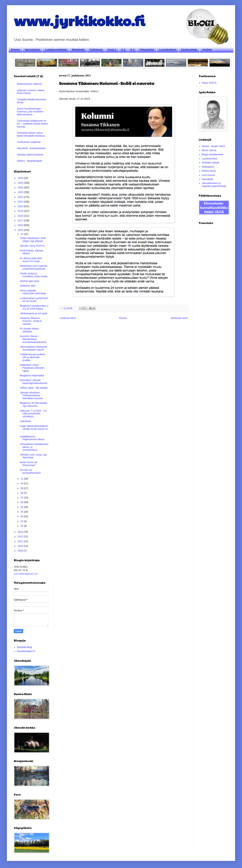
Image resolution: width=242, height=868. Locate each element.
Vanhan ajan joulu (30, 281)
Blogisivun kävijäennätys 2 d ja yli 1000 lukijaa (34, 307)
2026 (21, 178)
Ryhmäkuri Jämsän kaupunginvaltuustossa (33, 382)
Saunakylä (207, 179)
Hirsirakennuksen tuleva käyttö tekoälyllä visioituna (31, 134)
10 (22, 483)
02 (22, 521)
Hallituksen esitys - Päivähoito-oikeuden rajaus (32, 368)
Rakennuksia (209, 171)
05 (22, 507)
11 (22, 479)
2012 (21, 536)
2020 (21, 206)
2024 (21, 187)
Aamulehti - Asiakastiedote (31, 148)
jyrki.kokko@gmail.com (26, 574)
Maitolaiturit (208, 167)
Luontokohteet (168, 50)
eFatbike (207, 50)
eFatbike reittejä (210, 163)
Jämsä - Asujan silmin (214, 146)
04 (22, 512)
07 (22, 498)
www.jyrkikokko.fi (79, 20)
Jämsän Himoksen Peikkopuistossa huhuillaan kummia (31, 396)
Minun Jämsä (209, 150)
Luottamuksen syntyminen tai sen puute (34, 300)
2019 (21, 211)
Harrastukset (33, 50)
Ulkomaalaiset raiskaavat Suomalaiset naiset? (33, 348)
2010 (21, 546)
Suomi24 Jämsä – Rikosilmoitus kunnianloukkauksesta (33, 339)
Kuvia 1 (112, 50)
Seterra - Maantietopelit (30, 161)
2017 (21, 221)
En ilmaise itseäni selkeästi (29, 330)
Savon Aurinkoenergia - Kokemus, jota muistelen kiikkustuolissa (30, 112)
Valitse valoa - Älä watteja (34, 388)
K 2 (123, 50)
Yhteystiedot (147, 50)
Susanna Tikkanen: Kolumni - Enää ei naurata (31, 321)
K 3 (132, 50)
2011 (21, 541)
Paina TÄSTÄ (209, 83)
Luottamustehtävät (56, 50)
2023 (21, 192)
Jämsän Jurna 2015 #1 (32, 246)
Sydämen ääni (28, 286)
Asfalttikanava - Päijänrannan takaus (32, 438)
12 (22, 234)
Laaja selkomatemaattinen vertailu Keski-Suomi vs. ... (34, 429)
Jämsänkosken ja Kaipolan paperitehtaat (214, 185)
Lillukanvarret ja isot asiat (33, 313)
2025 (21, 183)
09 (22, 488)
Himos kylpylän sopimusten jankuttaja (33, 292)
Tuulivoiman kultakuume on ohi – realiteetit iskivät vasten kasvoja (32, 124)
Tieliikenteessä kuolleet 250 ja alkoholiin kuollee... (32, 357)
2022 (21, 197)
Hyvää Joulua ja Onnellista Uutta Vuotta (34, 275)
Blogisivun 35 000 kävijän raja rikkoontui (34, 404)
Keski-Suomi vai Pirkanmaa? (29, 464)
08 (22, 493)
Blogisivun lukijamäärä (32, 375)
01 (22, 526)
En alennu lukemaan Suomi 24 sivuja (31, 260)
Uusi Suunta (208, 175)
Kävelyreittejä (189, 50)
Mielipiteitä (78, 50)
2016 (21, 225)
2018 (21, 216)
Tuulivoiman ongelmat (29, 142)
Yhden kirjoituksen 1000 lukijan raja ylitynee (33, 240)
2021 (21, 202)
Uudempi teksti (68, 318)
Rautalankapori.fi (26, 651)
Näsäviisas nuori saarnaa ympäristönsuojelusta (33, 267)
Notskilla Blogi (25, 647)
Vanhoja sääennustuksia (30, 155)
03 (22, 516)
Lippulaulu (25, 421)
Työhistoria (96, 50)
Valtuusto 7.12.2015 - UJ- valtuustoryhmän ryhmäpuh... (34, 414)
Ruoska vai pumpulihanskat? (30, 471)
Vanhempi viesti (179, 318)
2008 (21, 551)
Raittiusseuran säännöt (29, 84)
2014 (21, 532)
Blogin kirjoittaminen (213, 154)
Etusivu (15, 50)
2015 (21, 230)
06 (22, 502)
